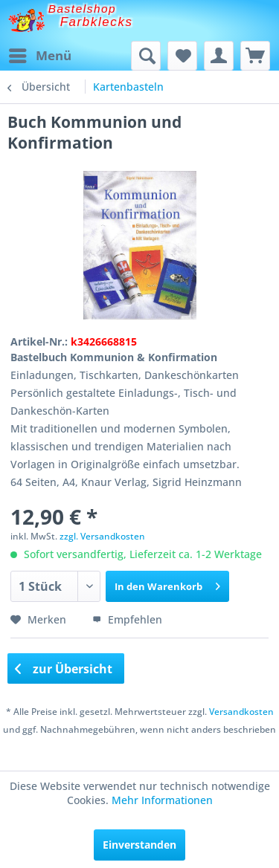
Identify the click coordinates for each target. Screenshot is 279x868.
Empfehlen (127, 619)
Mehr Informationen (162, 800)
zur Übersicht (64, 669)
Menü (40, 54)
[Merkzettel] (182, 56)
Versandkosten (241, 712)
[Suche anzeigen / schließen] (146, 56)
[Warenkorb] (255, 56)
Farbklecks (97, 22)
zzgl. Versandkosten (102, 536)
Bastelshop (83, 9)
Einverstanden (139, 845)
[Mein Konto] (219, 56)
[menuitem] (39, 56)
